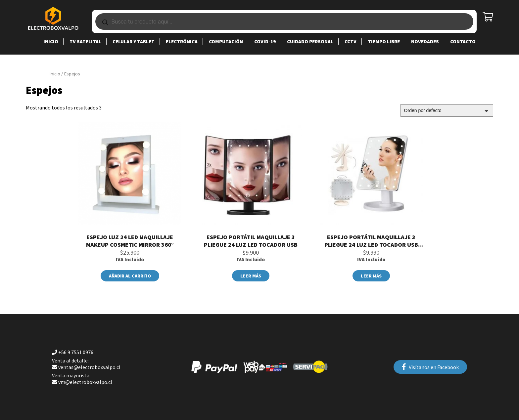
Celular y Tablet (134, 42)
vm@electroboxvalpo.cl (82, 379)
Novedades (425, 42)
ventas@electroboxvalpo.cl (86, 364)
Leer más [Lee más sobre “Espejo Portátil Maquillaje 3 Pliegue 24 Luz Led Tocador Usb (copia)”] (371, 276)
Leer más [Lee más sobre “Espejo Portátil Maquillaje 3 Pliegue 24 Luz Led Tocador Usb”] (251, 276)
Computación (226, 42)
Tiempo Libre (384, 42)
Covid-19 (265, 42)
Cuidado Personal (310, 42)
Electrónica (182, 42)
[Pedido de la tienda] (447, 110)
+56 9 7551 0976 (73, 352)
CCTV (351, 42)
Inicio (51, 42)
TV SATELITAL (85, 42)
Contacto (463, 42)
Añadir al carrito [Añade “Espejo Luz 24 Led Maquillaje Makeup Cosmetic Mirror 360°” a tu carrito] (130, 276)
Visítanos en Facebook (430, 367)
